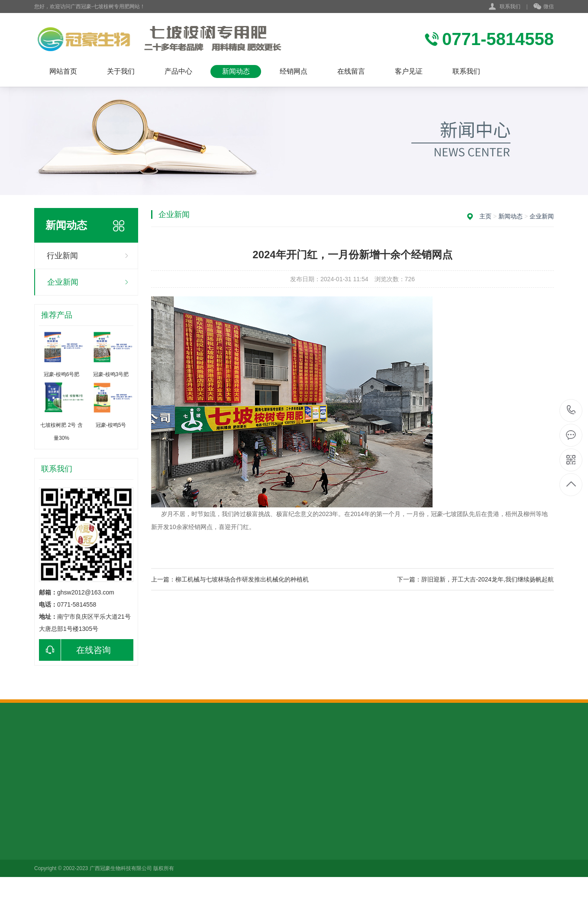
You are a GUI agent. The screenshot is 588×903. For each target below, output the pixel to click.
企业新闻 (63, 282)
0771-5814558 (571, 411)
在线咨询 (75, 650)
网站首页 (63, 71)
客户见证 (409, 71)
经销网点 (294, 71)
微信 (544, 7)
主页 (485, 216)
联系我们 (510, 6)
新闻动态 (236, 71)
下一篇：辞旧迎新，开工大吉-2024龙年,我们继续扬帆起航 (475, 579)
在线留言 (351, 71)
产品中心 (178, 71)
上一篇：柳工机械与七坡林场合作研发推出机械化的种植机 (230, 579)
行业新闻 (62, 256)
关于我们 (121, 71)
